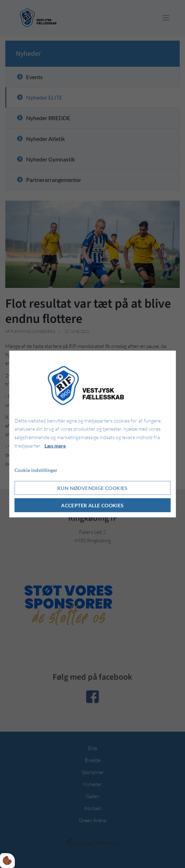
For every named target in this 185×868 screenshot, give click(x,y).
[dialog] (92, 434)
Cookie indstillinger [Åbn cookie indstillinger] (36, 470)
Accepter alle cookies (92, 505)
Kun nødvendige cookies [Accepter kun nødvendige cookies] (92, 488)
